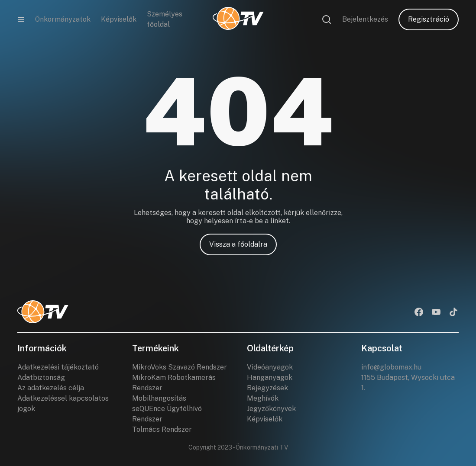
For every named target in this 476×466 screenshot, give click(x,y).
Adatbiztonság (41, 378)
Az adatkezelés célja (51, 388)
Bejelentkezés (365, 19)
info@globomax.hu (391, 367)
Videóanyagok (270, 367)
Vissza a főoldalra (238, 244)
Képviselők (119, 19)
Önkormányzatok (63, 19)
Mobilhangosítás (159, 398)
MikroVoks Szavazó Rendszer (180, 367)
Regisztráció (429, 19)
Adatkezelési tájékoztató (58, 367)
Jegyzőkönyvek (271, 409)
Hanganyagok (270, 378)
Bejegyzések (267, 388)
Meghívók (263, 398)
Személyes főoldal (165, 19)
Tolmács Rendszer (162, 429)
